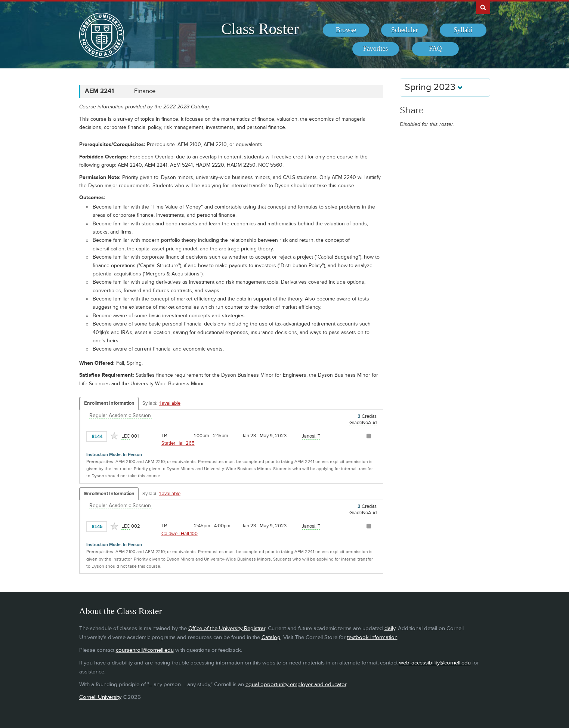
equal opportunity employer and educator (296, 684)
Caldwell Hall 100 (180, 534)
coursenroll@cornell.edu (145, 650)
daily (390, 628)
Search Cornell (483, 7)
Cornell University (100, 697)
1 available (170, 403)
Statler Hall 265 (178, 443)
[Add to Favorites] (114, 436)
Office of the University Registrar (227, 628)
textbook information (372, 637)
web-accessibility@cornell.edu (435, 663)
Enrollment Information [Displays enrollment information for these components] (109, 403)
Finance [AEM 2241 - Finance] (145, 91)
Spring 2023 (434, 87)
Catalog (271, 637)
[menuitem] (346, 30)
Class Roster (260, 29)
